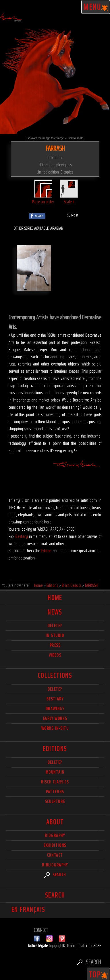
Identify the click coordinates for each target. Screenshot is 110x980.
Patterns (55, 792)
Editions (55, 749)
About (55, 822)
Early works (55, 718)
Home (55, 598)
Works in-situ (55, 728)
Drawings (55, 709)
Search (55, 875)
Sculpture (55, 801)
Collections (55, 676)
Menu (96, 7)
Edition (46, 551)
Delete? (55, 762)
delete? (55, 626)
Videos (55, 655)
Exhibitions (55, 845)
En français (28, 910)
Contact (55, 855)
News (55, 612)
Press (55, 645)
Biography (55, 835)
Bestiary (22, 536)
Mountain (55, 772)
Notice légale (38, 946)
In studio (55, 635)
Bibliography (55, 865)
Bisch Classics (55, 782)
